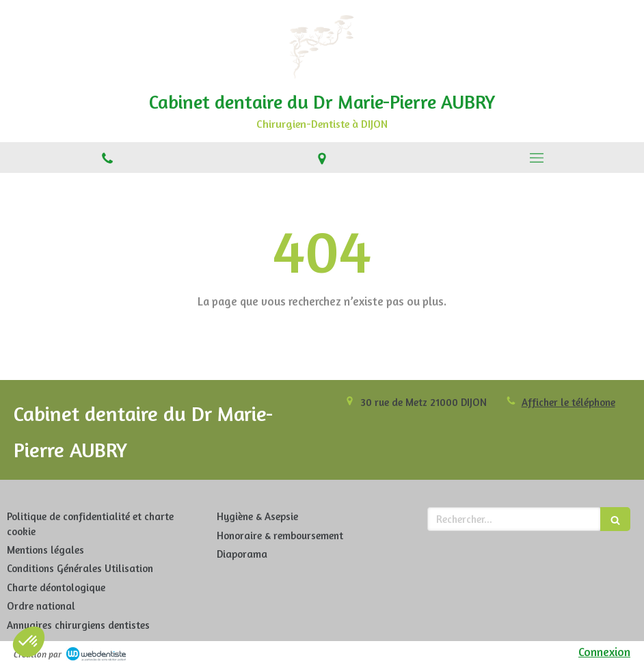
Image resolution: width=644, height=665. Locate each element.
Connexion (604, 652)
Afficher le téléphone (568, 402)
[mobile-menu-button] (537, 158)
